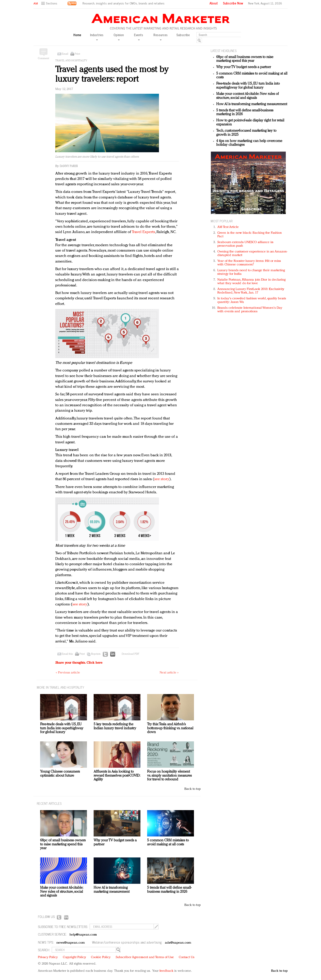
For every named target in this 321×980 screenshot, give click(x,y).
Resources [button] (160, 36)
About (214, 3)
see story (162, 479)
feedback (166, 971)
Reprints (96, 654)
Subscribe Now (233, 3)
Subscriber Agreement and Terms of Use (145, 957)
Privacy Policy (48, 957)
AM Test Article (228, 227)
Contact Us (187, 957)
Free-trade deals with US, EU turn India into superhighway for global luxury (248, 86)
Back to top (192, 789)
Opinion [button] (119, 36)
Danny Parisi (69, 166)
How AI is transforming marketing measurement (252, 104)
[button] (50, 3)
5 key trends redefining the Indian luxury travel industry (115, 726)
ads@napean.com (178, 943)
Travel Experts (143, 232)
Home (77, 35)
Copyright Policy (74, 957)
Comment (43, 58)
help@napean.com (83, 935)
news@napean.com (71, 943)
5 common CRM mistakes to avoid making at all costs (168, 842)
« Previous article (68, 673)
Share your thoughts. (79, 663)
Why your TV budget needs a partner (244, 67)
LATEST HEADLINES (224, 51)
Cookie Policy (101, 957)
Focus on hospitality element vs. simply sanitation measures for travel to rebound (169, 776)
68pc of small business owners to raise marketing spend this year (245, 59)
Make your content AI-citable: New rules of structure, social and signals (248, 96)
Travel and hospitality (71, 61)
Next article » (169, 673)
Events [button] (139, 36)
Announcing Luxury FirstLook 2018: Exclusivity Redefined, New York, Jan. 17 (251, 291)
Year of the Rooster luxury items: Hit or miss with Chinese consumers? (249, 263)
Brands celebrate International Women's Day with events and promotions (250, 310)
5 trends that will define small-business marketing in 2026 (169, 890)
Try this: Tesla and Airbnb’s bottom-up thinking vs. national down (170, 728)
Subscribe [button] (183, 35)
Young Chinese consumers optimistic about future (60, 774)
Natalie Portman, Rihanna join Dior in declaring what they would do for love (251, 282)
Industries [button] (97, 36)
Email (65, 54)
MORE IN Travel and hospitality (61, 687)
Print (77, 54)
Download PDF (130, 654)
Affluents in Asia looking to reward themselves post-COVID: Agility (117, 776)
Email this (67, 654)
